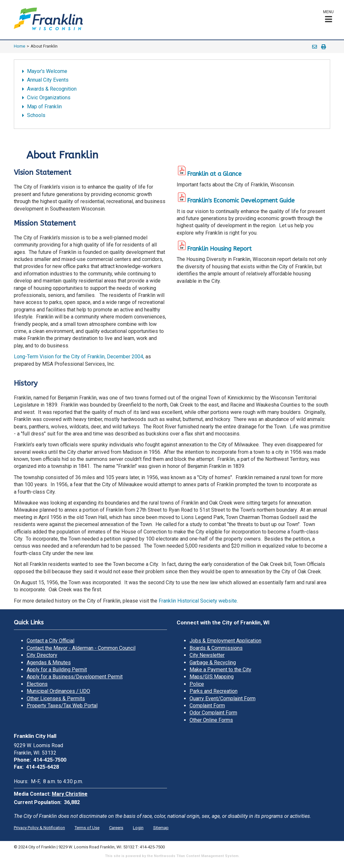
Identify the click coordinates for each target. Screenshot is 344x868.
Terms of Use (87, 828)
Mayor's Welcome (47, 71)
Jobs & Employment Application (225, 641)
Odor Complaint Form (213, 713)
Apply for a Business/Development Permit (75, 677)
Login (138, 828)
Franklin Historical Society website (198, 601)
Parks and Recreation (214, 691)
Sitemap (161, 828)
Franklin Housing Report (219, 249)
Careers (116, 828)
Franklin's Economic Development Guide (241, 201)
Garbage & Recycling (213, 662)
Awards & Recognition (52, 89)
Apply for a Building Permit (57, 670)
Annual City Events (48, 80)
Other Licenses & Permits (56, 698)
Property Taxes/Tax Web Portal (62, 706)
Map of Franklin (44, 107)
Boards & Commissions (216, 648)
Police (197, 684)
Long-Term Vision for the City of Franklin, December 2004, (79, 357)
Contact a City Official (51, 641)
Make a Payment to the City (220, 670)
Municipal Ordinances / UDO (58, 691)
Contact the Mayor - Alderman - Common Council (81, 648)
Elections (37, 684)
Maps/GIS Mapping (212, 677)
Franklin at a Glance (209, 174)
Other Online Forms (211, 720)
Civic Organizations (49, 98)
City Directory (42, 655)
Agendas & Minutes (49, 662)
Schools (36, 115)
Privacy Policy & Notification (39, 828)
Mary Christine (70, 794)
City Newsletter (207, 655)
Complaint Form (207, 706)
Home (19, 46)
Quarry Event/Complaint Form (223, 698)
